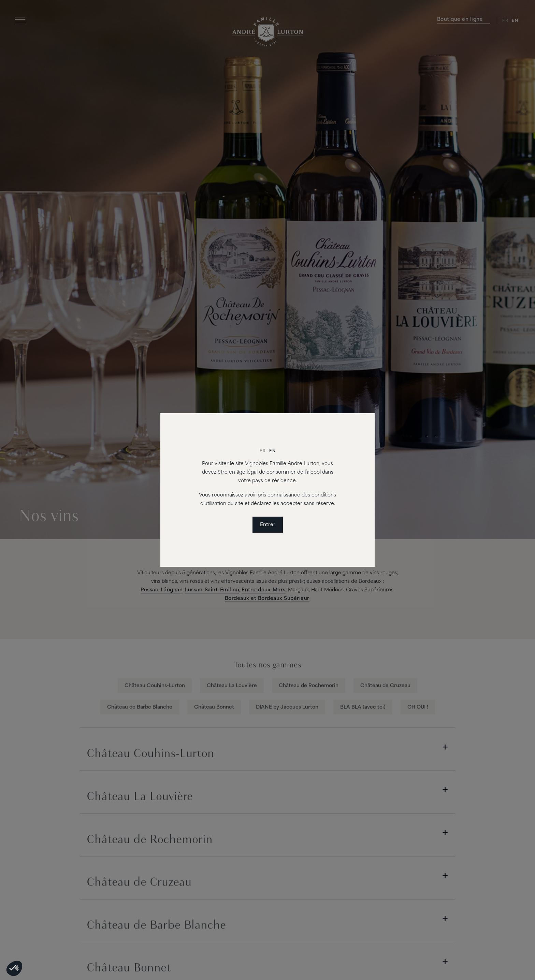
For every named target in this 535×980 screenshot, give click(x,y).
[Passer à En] (272, 451)
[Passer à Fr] (263, 451)
